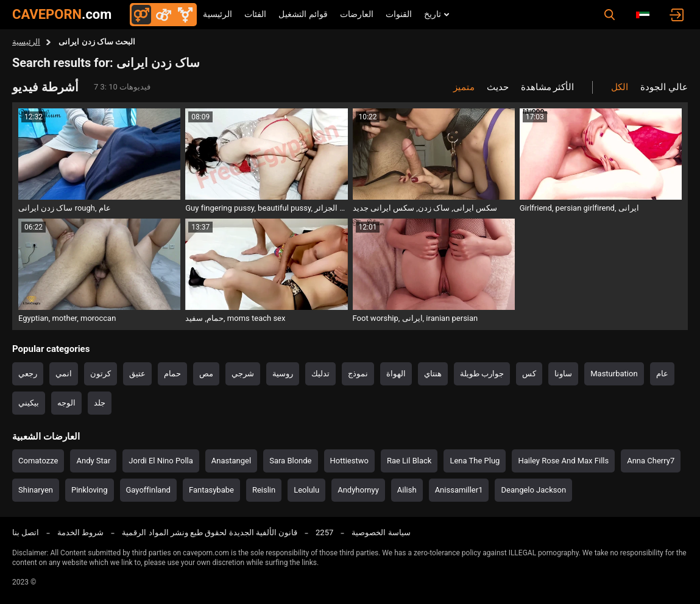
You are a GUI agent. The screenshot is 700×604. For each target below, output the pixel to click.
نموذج (358, 374)
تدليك (320, 374)
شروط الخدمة (80, 532)
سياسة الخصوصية (381, 532)
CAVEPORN (62, 14)
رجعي (28, 374)
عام (662, 374)
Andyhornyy (358, 490)
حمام (172, 374)
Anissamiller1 (459, 490)
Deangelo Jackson (533, 490)
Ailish (407, 490)
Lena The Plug (475, 461)
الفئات (255, 14)
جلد (100, 403)
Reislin (264, 490)
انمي (64, 374)
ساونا (563, 374)
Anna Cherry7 (651, 461)
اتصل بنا (26, 532)
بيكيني (29, 403)
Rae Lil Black (409, 461)
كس (529, 374)
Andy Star (93, 461)
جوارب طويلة (482, 374)
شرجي (243, 374)
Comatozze (38, 461)
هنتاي (433, 374)
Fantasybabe (211, 490)
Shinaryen (36, 490)
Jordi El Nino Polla (161, 461)
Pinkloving (90, 490)
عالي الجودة (664, 87)
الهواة (396, 374)
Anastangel (231, 461)
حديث (498, 87)
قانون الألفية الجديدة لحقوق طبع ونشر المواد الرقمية (210, 532)
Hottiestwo (349, 461)
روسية (283, 374)
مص (206, 374)
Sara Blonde (290, 461)
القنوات (399, 14)
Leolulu (306, 490)
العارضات (357, 14)
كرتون (101, 374)
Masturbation (614, 374)
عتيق (137, 374)
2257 (324, 532)
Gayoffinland (148, 490)
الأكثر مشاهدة (548, 87)
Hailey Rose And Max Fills (563, 461)
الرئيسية (217, 14)
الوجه (66, 403)
